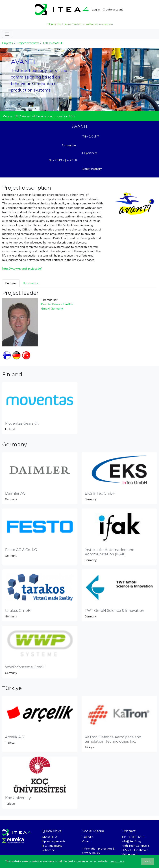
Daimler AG (15, 493)
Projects (7, 43)
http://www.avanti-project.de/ (22, 268)
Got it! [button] (147, 861)
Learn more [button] (117, 861)
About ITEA (50, 837)
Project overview (28, 43)
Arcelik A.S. (15, 737)
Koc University (18, 798)
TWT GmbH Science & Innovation (114, 611)
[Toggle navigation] (7, 34)
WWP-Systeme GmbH (25, 667)
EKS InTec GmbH (100, 493)
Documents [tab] (30, 283)
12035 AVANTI (53, 43)
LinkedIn (88, 837)
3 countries (69, 145)
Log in (96, 9)
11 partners (89, 153)
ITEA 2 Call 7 (90, 136)
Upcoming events (54, 841)
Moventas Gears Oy (22, 423)
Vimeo (86, 841)
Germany (57, 308)
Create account (113, 9)
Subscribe (48, 850)
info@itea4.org (131, 841)
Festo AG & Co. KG (21, 550)
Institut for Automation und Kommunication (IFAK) (110, 552)
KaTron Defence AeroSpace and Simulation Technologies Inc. (113, 739)
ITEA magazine (52, 846)
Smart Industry (92, 169)
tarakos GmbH (18, 611)
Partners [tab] (11, 283)
